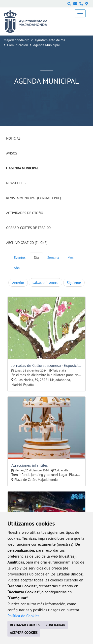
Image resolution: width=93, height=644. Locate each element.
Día (36, 258)
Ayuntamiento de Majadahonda (58, 40)
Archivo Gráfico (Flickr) (27, 243)
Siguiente (74, 283)
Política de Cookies (23, 616)
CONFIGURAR (55, 625)
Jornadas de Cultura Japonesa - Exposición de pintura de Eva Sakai (46, 365)
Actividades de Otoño (25, 213)
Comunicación (18, 45)
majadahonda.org (17, 40)
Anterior (18, 283)
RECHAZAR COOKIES (25, 625)
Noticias (13, 138)
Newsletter (16, 183)
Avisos (12, 153)
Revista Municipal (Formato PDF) (34, 198)
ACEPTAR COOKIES (24, 633)
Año (17, 268)
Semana (53, 258)
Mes (70, 258)
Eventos (20, 258)
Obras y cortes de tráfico (28, 228)
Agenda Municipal (24, 168)
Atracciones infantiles (30, 465)
